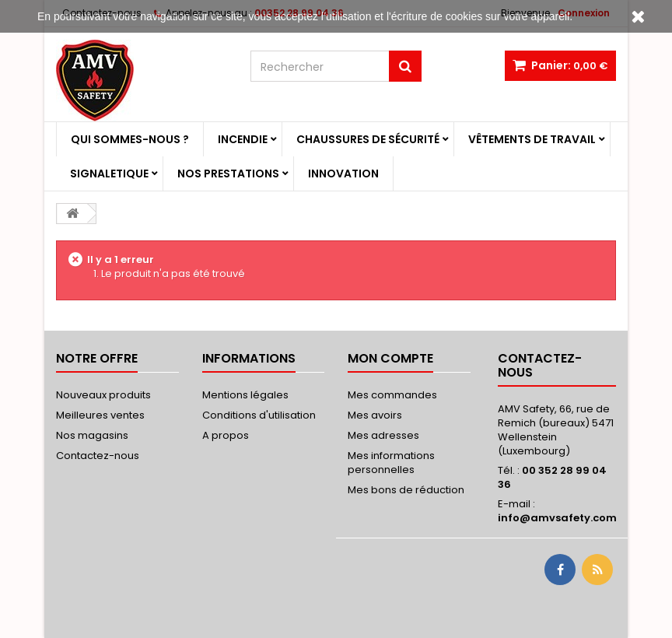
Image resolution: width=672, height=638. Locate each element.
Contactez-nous (98, 456)
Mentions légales (245, 395)
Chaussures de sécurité (368, 139)
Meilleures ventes (100, 415)
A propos (226, 435)
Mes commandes (392, 395)
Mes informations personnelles (391, 463)
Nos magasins (92, 435)
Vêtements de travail (532, 139)
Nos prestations (228, 174)
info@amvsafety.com (557, 518)
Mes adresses (383, 435)
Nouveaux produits (103, 395)
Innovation (343, 174)
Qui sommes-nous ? (130, 139)
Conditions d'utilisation (259, 415)
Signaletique (109, 174)
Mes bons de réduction (406, 490)
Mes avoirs (375, 415)
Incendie (243, 139)
